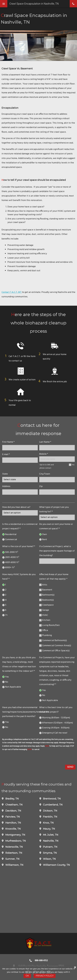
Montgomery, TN (15, 835)
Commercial (10, 540)
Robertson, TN (13, 853)
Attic (43, 585)
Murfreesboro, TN (15, 841)
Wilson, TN (49, 859)
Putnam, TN (50, 847)
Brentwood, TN (52, 799)
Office (44, 630)
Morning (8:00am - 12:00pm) (55, 718)
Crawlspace (46, 605)
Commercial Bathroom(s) (53, 640)
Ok (27, 976)
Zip (41, 486)
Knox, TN (48, 823)
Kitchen (45, 620)
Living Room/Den (49, 625)
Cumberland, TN (52, 805)
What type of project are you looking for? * (54, 509)
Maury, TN (49, 829)
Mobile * (44, 454)
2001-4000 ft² (11, 557)
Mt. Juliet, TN (50, 835)
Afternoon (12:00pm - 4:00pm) (56, 723)
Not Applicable (12, 687)
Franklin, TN (50, 817)
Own (43, 534)
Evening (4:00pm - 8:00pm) (54, 728)
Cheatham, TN (14, 805)
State (5, 474)
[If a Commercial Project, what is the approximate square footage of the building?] (57, 561)
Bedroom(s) (46, 600)
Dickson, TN (50, 811)
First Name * (8, 442)
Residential (9, 534)
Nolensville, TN (14, 847)
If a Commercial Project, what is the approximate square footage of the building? (57, 551)
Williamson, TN (14, 865)
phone (73, 4)
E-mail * (6, 454)
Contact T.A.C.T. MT (12, 292)
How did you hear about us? (16, 507)
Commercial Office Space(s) (54, 651)
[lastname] (57, 448)
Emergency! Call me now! (53, 733)
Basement (46, 590)
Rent (43, 540)
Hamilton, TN (13, 823)
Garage (44, 610)
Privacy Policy (45, 976)
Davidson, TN (13, 811)
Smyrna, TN (50, 853)
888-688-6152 (41, 961)
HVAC (44, 615)
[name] (20, 448)
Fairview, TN (12, 817)
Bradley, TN (12, 799)
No (5, 682)
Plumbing (45, 635)
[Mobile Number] (57, 459)
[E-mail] (20, 460)
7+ (5, 615)
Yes (73, 465)
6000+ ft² (8, 568)
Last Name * (45, 442)
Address (6, 486)
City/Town (45, 474)
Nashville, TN (50, 841)
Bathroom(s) (47, 595)
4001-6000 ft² (11, 562)
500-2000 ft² (10, 552)
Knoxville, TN (13, 829)
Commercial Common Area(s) (55, 646)
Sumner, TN (12, 859)
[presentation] (21, 758)
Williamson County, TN (56, 865)
